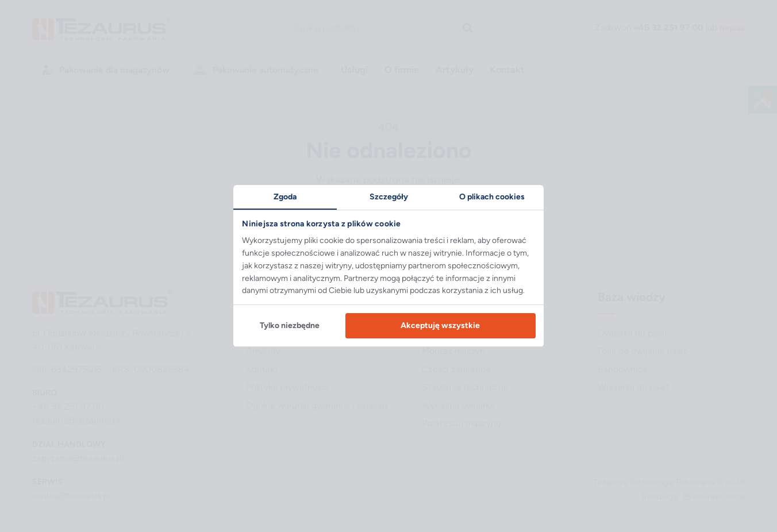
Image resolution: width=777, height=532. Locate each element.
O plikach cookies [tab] (492, 197)
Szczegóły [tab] (389, 197)
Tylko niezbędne (290, 325)
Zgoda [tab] (285, 197)
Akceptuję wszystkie (440, 325)
